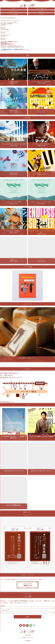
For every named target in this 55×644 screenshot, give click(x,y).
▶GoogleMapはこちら (7, 402)
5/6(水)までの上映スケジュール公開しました (11, 21)
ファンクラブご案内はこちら (28, 585)
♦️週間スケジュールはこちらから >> (8, 45)
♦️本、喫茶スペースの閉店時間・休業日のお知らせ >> (12, 46)
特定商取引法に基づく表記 (28, 638)
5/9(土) (2, 49)
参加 (28, 617)
